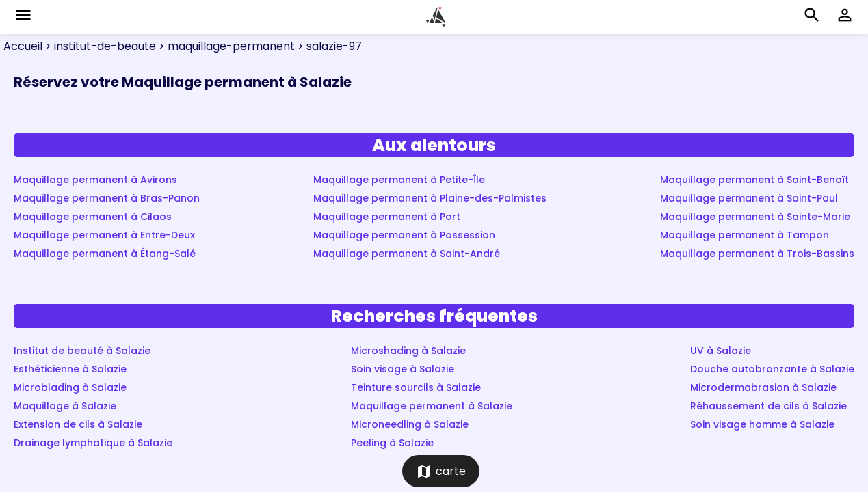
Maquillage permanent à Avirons (95, 180)
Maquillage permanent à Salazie (432, 406)
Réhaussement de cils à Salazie (768, 406)
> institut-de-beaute (99, 46)
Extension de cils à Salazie (78, 424)
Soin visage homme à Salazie (762, 424)
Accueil (23, 46)
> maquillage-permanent (225, 46)
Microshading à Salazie (408, 351)
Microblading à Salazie (70, 387)
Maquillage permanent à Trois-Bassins (757, 254)
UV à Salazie (721, 351)
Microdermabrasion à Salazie (763, 387)
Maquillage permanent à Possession (404, 235)
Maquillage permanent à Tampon (745, 235)
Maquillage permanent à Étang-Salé (105, 254)
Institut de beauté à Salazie (82, 351)
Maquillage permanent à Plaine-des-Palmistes (430, 198)
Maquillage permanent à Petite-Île (399, 180)
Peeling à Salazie (392, 443)
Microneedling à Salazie (410, 424)
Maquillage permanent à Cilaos (93, 217)
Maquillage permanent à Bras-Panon (107, 198)
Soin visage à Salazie (403, 369)
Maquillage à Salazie (65, 406)
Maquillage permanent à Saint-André (407, 254)
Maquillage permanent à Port (387, 217)
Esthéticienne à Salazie (70, 369)
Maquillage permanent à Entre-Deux (104, 235)
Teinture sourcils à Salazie (416, 387)
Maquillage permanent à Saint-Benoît (754, 180)
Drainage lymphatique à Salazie (93, 443)
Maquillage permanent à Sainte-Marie (755, 217)
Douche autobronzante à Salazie (772, 369)
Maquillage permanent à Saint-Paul (749, 198)
